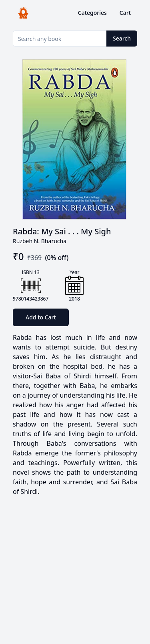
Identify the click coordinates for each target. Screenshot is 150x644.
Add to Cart (41, 317)
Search (122, 38)
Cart (125, 13)
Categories (92, 13)
